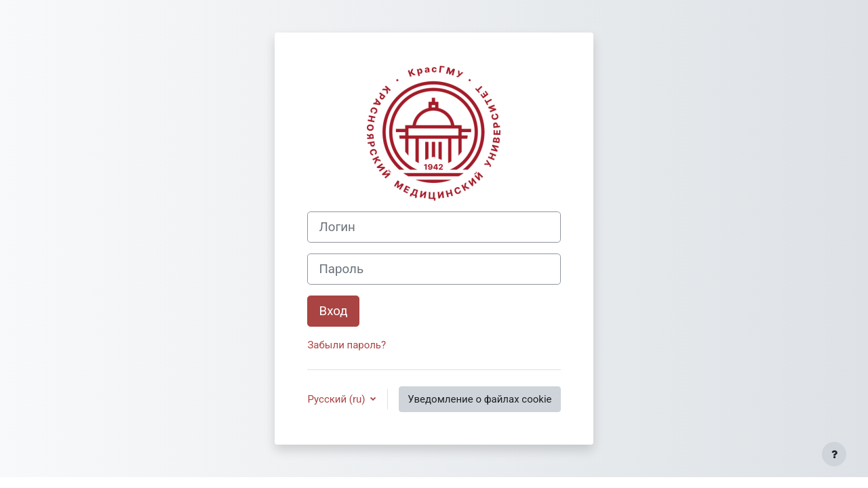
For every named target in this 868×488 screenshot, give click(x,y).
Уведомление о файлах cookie (479, 399)
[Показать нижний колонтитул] (834, 454)
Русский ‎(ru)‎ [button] (337, 399)
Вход (333, 311)
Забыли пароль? (347, 345)
